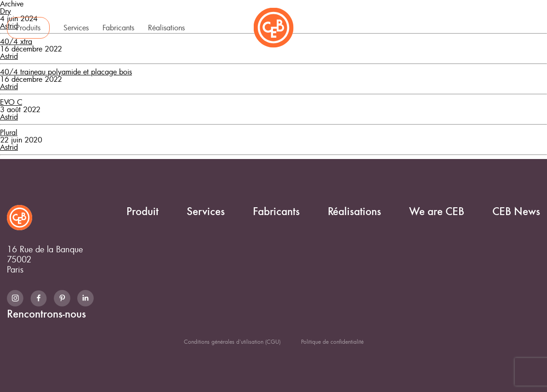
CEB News (432, 27)
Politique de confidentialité (332, 341)
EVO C (11, 102)
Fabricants (118, 28)
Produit (142, 212)
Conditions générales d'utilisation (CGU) (232, 341)
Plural (9, 132)
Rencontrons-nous (489, 27)
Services (76, 28)
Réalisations (166, 28)
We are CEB (382, 27)
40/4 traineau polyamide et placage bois (66, 72)
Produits (28, 28)
